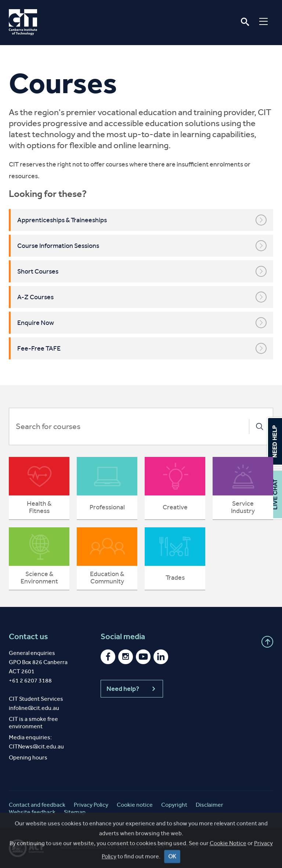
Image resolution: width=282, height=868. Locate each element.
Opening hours (28, 757)
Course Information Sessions (142, 246)
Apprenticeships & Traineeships (142, 220)
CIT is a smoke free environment (33, 723)
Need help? (132, 689)
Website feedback (32, 812)
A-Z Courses (142, 297)
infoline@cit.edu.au (34, 708)
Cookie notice (135, 805)
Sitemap (75, 812)
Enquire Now (142, 323)
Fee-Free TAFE (142, 348)
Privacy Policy (91, 805)
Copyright (174, 805)
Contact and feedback (37, 805)
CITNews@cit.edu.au (36, 746)
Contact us (28, 637)
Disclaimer (209, 805)
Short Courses (142, 271)
